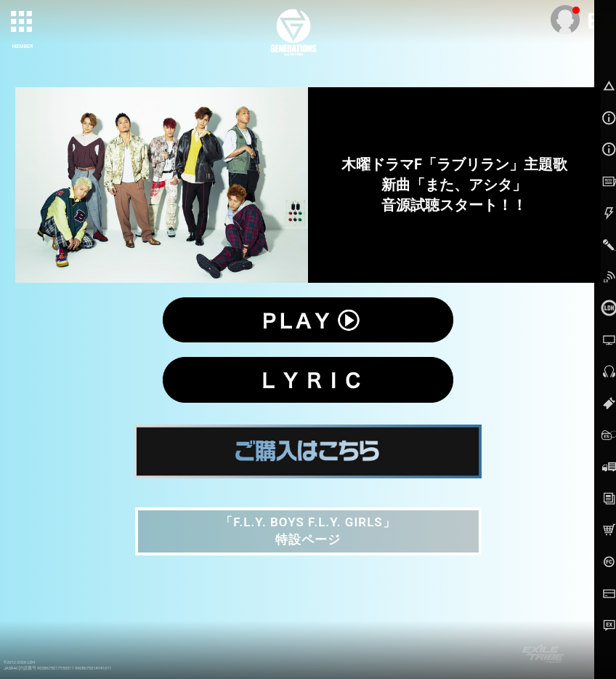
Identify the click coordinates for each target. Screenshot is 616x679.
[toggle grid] (23, 23)
